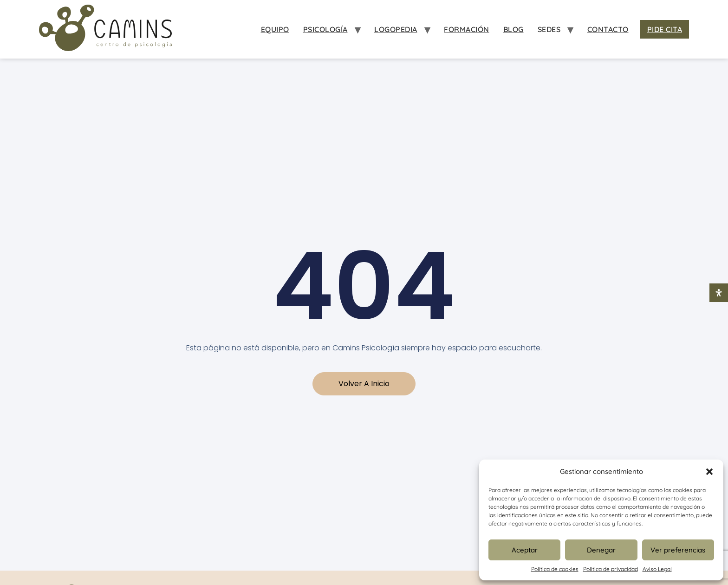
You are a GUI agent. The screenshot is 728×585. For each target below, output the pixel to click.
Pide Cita (665, 29)
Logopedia (396, 29)
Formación (467, 29)
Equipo (275, 29)
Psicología (325, 29)
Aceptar (525, 550)
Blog (513, 29)
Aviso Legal (657, 569)
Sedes (549, 29)
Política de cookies (555, 569)
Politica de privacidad (611, 569)
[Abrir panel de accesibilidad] (719, 293)
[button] (709, 472)
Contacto (608, 29)
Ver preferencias (678, 550)
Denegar (601, 550)
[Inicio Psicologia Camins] (105, 29)
